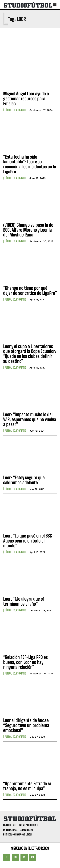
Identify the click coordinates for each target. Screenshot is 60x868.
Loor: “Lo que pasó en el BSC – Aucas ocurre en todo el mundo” (29, 541)
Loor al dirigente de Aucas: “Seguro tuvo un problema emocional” (26, 725)
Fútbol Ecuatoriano (15, 110)
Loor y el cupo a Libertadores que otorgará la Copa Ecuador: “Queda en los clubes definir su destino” (30, 354)
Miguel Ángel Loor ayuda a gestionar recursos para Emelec (26, 99)
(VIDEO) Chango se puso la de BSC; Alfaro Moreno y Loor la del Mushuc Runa (28, 230)
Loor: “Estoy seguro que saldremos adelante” (24, 480)
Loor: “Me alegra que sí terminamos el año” (23, 601)
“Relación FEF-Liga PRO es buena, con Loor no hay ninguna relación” (25, 662)
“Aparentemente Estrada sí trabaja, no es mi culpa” (27, 786)
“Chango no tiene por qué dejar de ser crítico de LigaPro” (30, 290)
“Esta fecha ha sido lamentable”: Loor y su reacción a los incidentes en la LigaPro (30, 164)
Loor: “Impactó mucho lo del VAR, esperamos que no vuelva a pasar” (30, 419)
